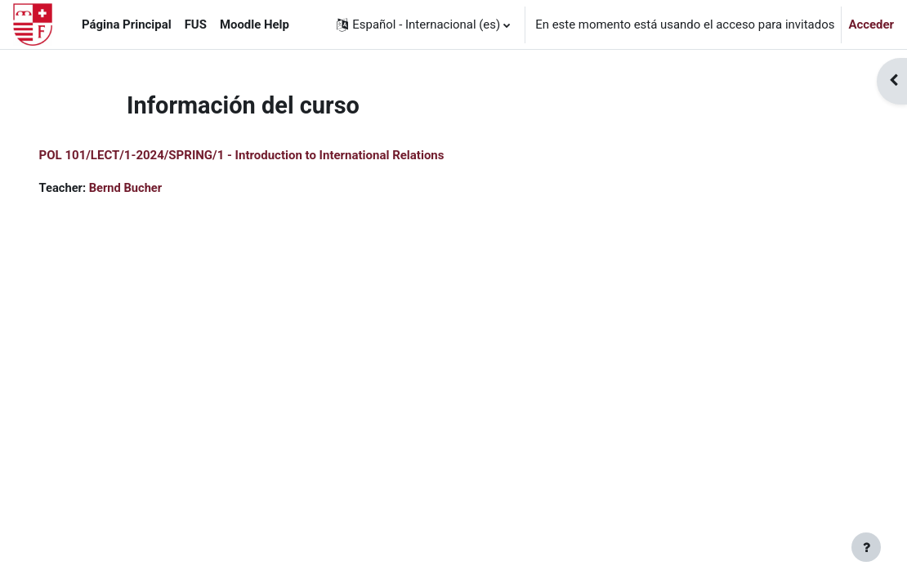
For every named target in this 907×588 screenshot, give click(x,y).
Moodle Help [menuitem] (255, 24)
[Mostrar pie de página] (866, 547)
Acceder (871, 24)
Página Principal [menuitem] (127, 24)
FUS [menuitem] (196, 24)
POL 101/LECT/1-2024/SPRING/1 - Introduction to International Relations (265, 155)
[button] (423, 24)
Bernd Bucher (150, 188)
